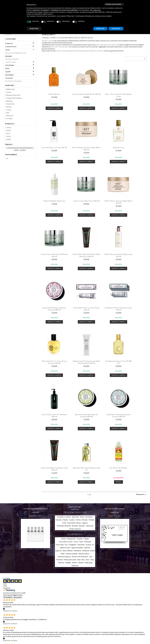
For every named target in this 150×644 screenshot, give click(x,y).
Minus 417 (10, 116)
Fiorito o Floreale (82, 407)
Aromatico (89, 404)
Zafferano (75, 453)
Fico (66, 432)
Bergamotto (71, 426)
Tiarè (92, 447)
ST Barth (10, 119)
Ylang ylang (88, 450)
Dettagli (135, 370)
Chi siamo (31, 630)
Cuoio (81, 429)
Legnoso (85, 410)
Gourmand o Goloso (74, 410)
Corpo (8, 50)
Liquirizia (87, 435)
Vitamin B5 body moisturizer (107, 146)
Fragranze (9, 43)
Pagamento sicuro (33, 632)
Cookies (30, 640)
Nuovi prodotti (8, 627)
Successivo (141, 382)
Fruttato (91, 407)
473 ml (9, 130)
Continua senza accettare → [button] (114, 4)
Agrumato (75, 404)
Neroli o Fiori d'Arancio (80, 444)
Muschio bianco (84, 441)
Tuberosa (61, 450)
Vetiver (74, 450)
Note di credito (57, 629)
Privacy (30, 638)
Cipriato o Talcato (62, 407)
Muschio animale (72, 441)
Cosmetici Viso (11, 46)
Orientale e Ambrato (64, 413)
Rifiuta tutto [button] (100, 29)
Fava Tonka (60, 432)
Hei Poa (9, 107)
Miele (63, 441)
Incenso (88, 432)
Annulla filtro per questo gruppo (14, 81)
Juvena (9, 110)
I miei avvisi (56, 637)
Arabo (82, 404)
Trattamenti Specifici (12, 59)
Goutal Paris (11, 104)
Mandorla (86, 438)
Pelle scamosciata (70, 447)
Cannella (80, 426)
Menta (92, 438)
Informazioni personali (59, 624)
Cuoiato (72, 407)
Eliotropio (88, 429)
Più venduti (7, 630)
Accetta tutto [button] (116, 29)
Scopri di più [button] (34, 29)
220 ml (9, 128)
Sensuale (75, 413)
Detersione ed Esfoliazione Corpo (16, 53)
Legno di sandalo (77, 435)
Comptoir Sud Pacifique (14, 98)
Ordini (54, 627)
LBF (8, 113)
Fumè (64, 410)
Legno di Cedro (65, 435)
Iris (93, 432)
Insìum (9, 92)
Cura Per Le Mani (11, 62)
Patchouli (60, 447)
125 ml (9, 136)
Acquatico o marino (64, 404)
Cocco (76, 429)
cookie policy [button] (97, 10)
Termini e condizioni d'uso (36, 627)
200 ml (9, 139)
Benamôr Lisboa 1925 (14, 95)
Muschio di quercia (64, 444)
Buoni (54, 635)
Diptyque (10, 101)
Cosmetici (9, 78)
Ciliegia (86, 426)
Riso (83, 447)
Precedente (8, 485)
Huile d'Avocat (52, 93)
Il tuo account (60, 621)
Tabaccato (90, 413)
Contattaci (31, 635)
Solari (7, 68)
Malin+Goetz (11, 89)
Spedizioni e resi (33, 624)
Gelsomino (81, 432)
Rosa (87, 447)
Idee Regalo (9, 75)
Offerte (6, 624)
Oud (91, 444)
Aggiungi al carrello (52, 107)
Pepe (79, 447)
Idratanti (8, 56)
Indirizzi (54, 632)
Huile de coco (80, 146)
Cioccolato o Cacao (66, 429)
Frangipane (72, 432)
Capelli (8, 72)
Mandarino (77, 438)
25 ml (8, 133)
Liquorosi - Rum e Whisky (64, 438)
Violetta (81, 450)
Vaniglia (68, 450)
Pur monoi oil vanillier (135, 356)
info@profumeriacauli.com (132, 636)
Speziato (82, 413)
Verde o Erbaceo (75, 416)
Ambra (64, 426)
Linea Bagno (10, 65)
